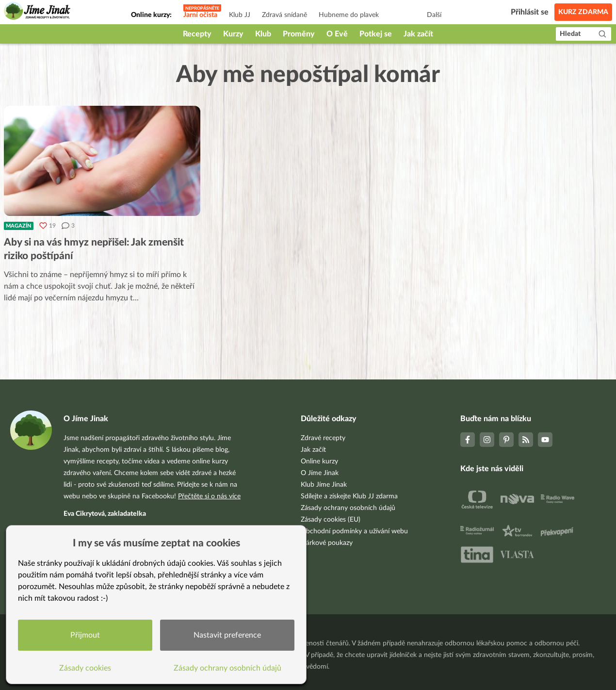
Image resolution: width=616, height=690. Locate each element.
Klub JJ (240, 15)
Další (434, 15)
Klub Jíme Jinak (324, 485)
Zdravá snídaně (284, 15)
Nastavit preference (227, 635)
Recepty (197, 34)
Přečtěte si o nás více (209, 496)
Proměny (299, 34)
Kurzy (233, 34)
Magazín (19, 226)
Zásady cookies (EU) (331, 520)
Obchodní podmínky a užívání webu (354, 531)
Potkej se (376, 34)
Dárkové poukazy (327, 543)
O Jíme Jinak (320, 473)
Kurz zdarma (583, 12)
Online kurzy (319, 461)
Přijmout (85, 635)
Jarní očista (200, 15)
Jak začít (418, 34)
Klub (263, 34)
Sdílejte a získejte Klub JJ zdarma (349, 496)
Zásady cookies (85, 668)
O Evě (337, 34)
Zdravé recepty (323, 438)
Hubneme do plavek (349, 15)
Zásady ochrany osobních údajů (348, 508)
